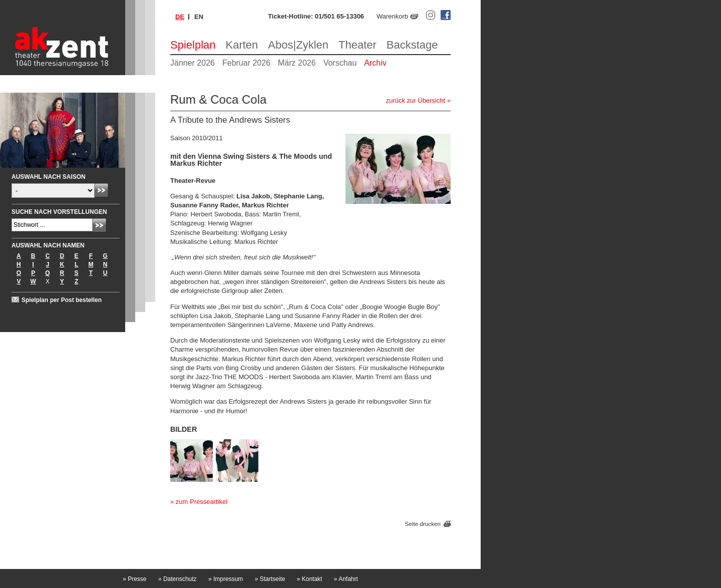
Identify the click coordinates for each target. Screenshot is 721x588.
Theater (357, 45)
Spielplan (193, 45)
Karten (242, 45)
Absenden (101, 190)
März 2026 (297, 63)
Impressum (226, 579)
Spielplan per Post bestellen (62, 300)
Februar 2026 (246, 63)
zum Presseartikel (202, 502)
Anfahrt (346, 579)
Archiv (375, 63)
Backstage (412, 45)
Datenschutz (177, 579)
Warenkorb (392, 16)
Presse (134, 579)
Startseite (270, 579)
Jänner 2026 (193, 63)
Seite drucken (423, 524)
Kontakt (310, 579)
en (199, 17)
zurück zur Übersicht (416, 100)
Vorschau (340, 63)
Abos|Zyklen (298, 45)
